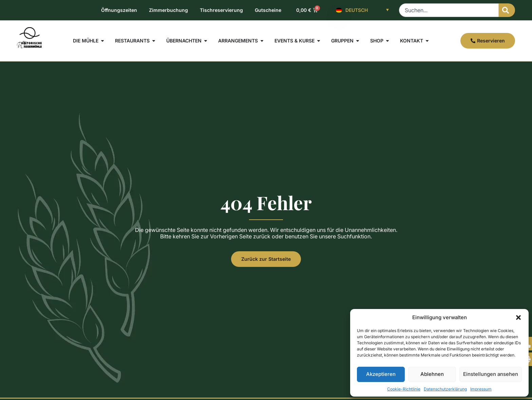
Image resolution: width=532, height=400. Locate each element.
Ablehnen (432, 374)
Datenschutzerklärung (445, 389)
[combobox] (449, 10)
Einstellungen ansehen (491, 374)
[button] (518, 317)
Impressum (481, 389)
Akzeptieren (381, 374)
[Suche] (507, 10)
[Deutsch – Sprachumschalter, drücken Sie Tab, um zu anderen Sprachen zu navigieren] (362, 10)
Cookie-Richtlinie (404, 389)
